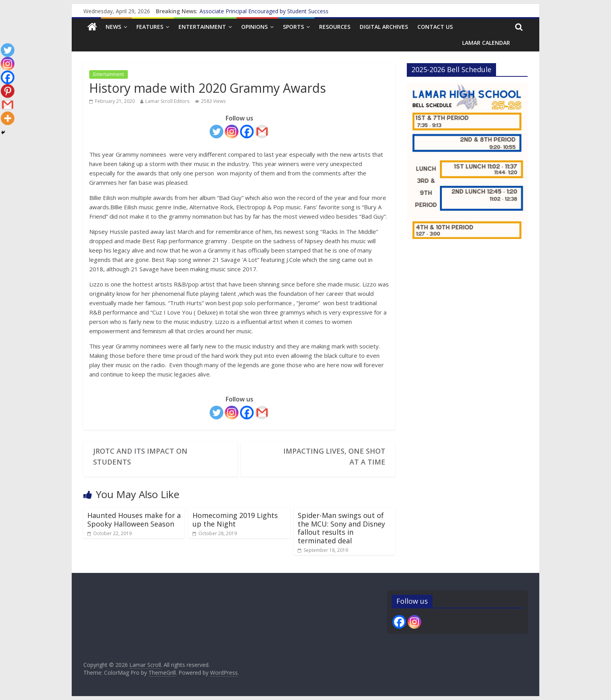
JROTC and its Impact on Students (140, 456)
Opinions (254, 27)
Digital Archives (384, 27)
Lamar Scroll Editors (167, 101)
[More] (8, 118)
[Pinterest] (8, 91)
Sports (293, 27)
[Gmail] (262, 132)
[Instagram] (232, 132)
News (113, 27)
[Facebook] (247, 132)
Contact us (435, 27)
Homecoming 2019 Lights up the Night (235, 520)
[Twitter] (216, 132)
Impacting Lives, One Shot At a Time (334, 456)
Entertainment (202, 27)
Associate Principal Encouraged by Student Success (264, 11)
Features (150, 27)
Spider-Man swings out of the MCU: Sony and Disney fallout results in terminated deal (341, 528)
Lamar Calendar (486, 43)
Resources (335, 27)
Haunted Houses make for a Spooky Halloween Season (134, 520)
